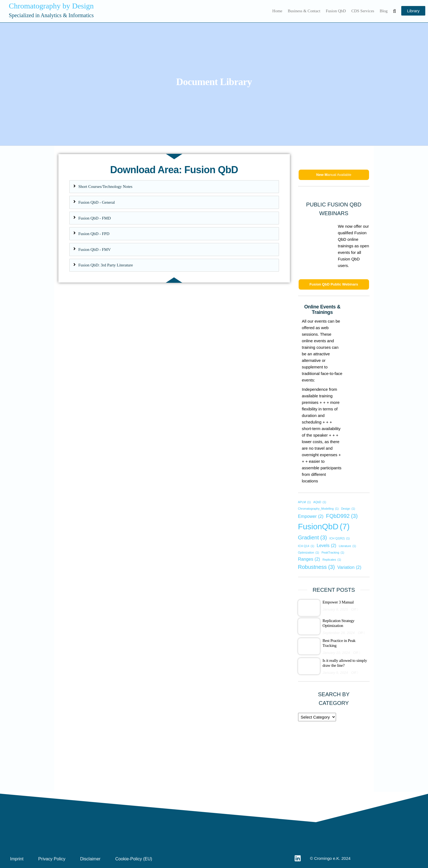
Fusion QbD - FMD (95, 218)
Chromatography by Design (51, 6)
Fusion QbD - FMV (95, 250)
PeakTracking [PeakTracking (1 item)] (333, 553)
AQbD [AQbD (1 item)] (320, 502)
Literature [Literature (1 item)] (347, 546)
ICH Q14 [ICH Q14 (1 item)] (306, 546)
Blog (384, 11)
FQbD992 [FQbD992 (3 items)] (342, 516)
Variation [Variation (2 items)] (349, 567)
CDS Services (363, 11)
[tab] (174, 187)
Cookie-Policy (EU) (134, 859)
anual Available (334, 175)
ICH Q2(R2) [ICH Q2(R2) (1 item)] (340, 538)
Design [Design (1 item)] (348, 509)
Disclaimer (90, 859)
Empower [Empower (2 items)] (311, 516)
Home (277, 11)
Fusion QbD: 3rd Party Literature (106, 265)
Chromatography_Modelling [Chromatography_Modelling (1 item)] (318, 509)
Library (413, 11)
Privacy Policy (52, 859)
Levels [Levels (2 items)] (326, 545)
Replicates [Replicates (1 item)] (332, 560)
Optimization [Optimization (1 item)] (309, 553)
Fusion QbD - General (97, 202)
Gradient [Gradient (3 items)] (313, 537)
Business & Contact (304, 11)
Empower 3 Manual (338, 602)
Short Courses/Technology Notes (105, 187)
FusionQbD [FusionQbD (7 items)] (324, 527)
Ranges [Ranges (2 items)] (309, 559)
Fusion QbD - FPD (94, 234)
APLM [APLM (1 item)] (304, 502)
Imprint (17, 859)
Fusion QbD (336, 11)
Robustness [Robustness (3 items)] (316, 567)
